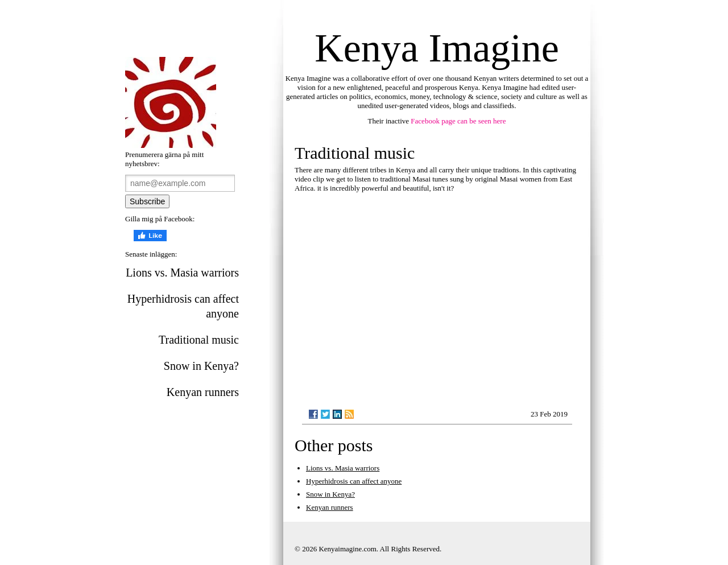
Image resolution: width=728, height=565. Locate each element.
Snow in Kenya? (201, 366)
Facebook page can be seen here (458, 121)
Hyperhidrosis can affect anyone (183, 306)
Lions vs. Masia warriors (182, 273)
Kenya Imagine (437, 48)
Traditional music (199, 340)
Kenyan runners (203, 392)
